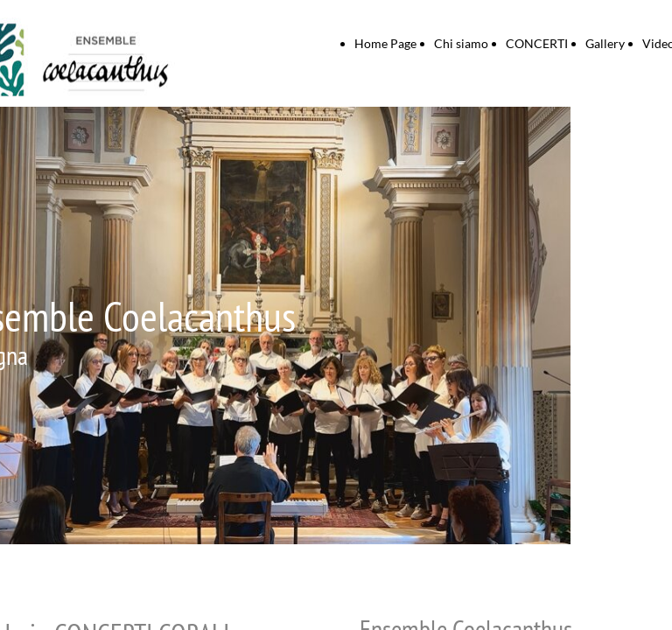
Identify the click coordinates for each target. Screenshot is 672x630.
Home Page (385, 43)
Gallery (605, 43)
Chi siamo (461, 43)
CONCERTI (537, 43)
